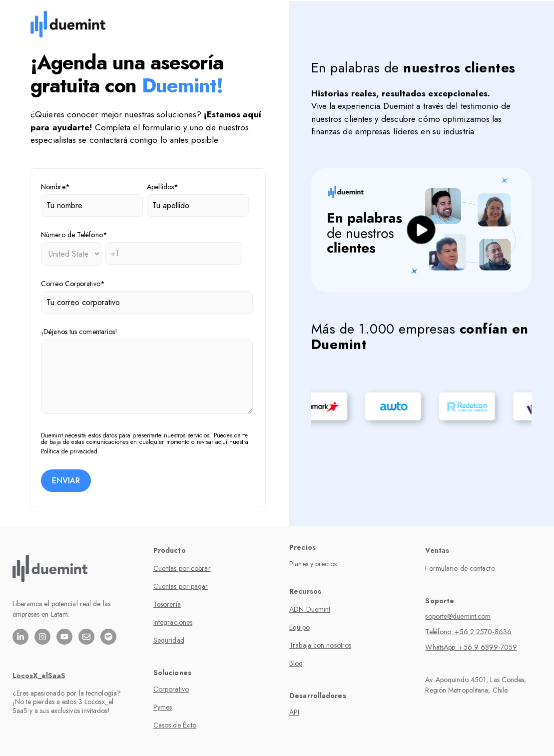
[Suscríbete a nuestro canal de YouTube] (64, 637)
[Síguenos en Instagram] (42, 637)
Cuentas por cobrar (182, 568)
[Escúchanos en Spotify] (108, 637)
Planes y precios (313, 564)
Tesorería (167, 604)
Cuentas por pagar (181, 586)
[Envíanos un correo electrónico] (86, 637)
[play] (421, 230)
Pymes (163, 707)
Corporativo (171, 689)
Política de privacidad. (70, 451)
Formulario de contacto (460, 568)
